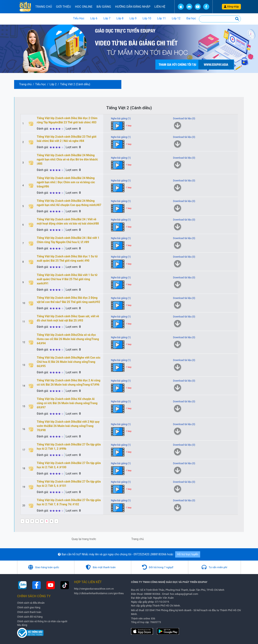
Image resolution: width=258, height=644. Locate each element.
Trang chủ (44, 7)
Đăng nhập (231, 7)
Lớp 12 (176, 18)
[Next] (56, 521)
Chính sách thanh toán (29, 612)
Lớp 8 (120, 18)
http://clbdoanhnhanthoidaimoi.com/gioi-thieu (99, 593)
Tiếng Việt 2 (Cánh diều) (75, 84)
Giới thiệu (63, 7)
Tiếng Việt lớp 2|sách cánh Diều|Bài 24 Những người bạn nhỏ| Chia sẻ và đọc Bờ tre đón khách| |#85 (67, 159)
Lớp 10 (147, 18)
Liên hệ (160, 7)
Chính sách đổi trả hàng (30, 617)
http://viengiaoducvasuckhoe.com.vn (94, 589)
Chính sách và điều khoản (31, 603)
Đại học (191, 18)
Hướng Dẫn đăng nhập (133, 7)
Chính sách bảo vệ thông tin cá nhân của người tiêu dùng (42, 623)
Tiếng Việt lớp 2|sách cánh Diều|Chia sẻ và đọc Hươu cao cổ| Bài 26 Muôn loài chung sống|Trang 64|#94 (68, 339)
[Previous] (22, 521)
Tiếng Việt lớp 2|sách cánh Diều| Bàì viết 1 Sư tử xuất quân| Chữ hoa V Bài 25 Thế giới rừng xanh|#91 (67, 279)
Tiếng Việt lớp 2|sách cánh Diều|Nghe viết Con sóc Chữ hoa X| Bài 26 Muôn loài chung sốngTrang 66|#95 (69, 362)
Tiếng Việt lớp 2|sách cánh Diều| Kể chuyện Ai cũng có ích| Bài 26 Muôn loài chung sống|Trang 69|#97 (67, 403)
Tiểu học (41, 84)
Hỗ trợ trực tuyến (188, 554)
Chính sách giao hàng (29, 608)
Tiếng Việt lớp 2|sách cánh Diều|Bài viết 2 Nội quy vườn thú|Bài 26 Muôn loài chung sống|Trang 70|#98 (68, 426)
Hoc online (84, 7)
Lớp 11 (162, 18)
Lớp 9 (133, 18)
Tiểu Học (79, 18)
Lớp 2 (53, 84)
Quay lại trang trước (84, 539)
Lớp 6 (94, 18)
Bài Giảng (104, 7)
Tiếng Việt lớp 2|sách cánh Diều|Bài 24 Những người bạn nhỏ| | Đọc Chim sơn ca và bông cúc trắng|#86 (66, 182)
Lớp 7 (107, 18)
